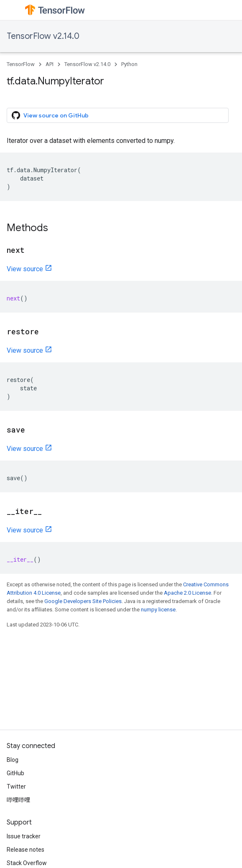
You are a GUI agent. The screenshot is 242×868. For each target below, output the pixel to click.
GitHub (15, 773)
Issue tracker (24, 836)
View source (25, 269)
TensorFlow (21, 64)
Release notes (25, 850)
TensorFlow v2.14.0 (43, 36)
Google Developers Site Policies (83, 601)
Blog (13, 760)
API (50, 64)
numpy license (158, 610)
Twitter (16, 787)
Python (129, 64)
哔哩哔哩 (18, 800)
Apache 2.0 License (187, 593)
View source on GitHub (50, 115)
